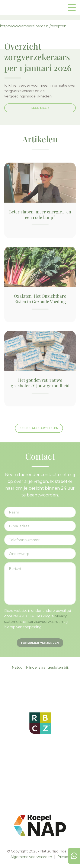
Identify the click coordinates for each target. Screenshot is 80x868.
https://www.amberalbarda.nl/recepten (33, 26)
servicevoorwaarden (46, 622)
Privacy (64, 857)
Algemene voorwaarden (31, 857)
